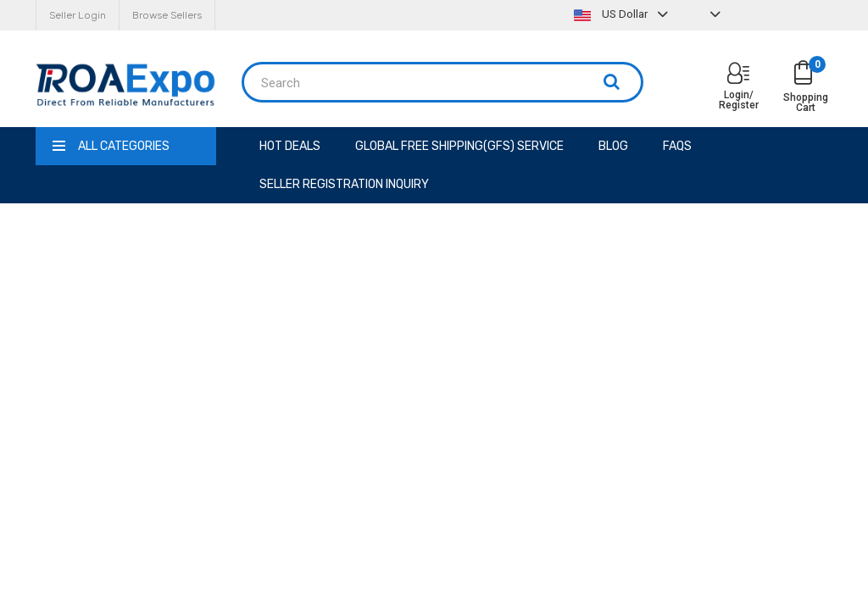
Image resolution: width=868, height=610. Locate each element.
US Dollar (623, 14)
